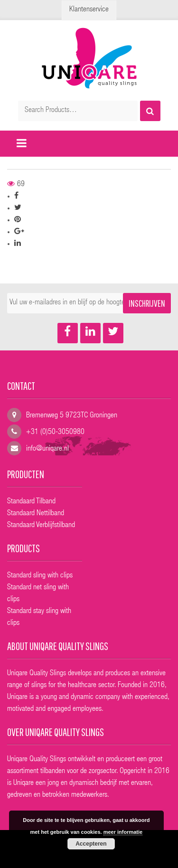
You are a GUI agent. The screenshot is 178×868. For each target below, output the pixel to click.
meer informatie (123, 832)
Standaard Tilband (31, 502)
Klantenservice (89, 10)
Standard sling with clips (40, 576)
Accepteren (91, 844)
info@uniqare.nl (47, 449)
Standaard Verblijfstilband (41, 526)
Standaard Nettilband (36, 514)
